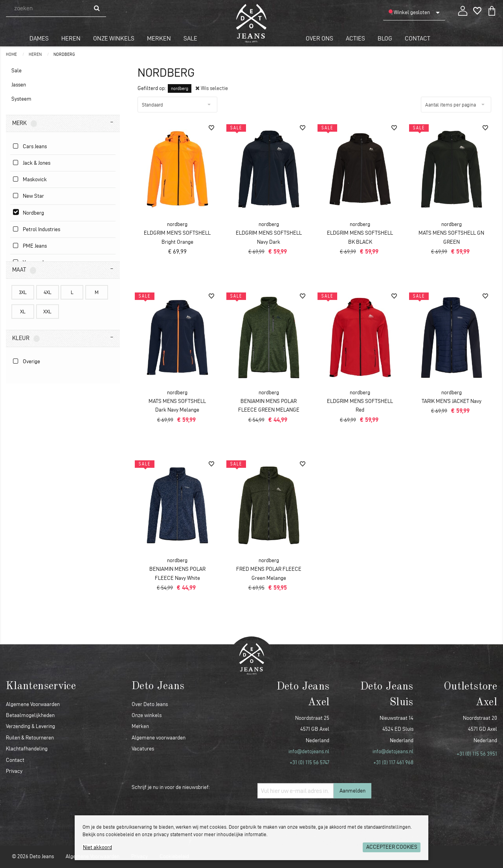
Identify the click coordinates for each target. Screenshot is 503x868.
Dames (39, 38)
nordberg (64, 54)
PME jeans (35, 246)
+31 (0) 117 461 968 (393, 762)
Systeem (21, 99)
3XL (23, 292)
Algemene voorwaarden (159, 738)
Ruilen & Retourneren (30, 738)
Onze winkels (114, 38)
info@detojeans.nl (309, 751)
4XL (48, 292)
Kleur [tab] (26, 338)
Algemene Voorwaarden (33, 704)
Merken (159, 38)
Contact (418, 38)
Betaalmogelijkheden (30, 715)
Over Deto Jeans (150, 704)
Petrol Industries (41, 229)
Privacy (14, 771)
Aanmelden (352, 791)
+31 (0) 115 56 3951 (477, 754)
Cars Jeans (35, 146)
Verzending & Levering (30, 726)
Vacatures (143, 749)
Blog (385, 38)
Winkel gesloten (409, 12)
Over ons (319, 38)
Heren (71, 38)
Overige (31, 361)
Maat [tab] (24, 270)
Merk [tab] (25, 123)
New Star (33, 196)
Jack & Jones (37, 163)
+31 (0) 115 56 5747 (309, 762)
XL (23, 311)
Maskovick (35, 179)
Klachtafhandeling (27, 749)
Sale (190, 38)
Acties (355, 38)
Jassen (19, 85)
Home (12, 54)
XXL (47, 311)
